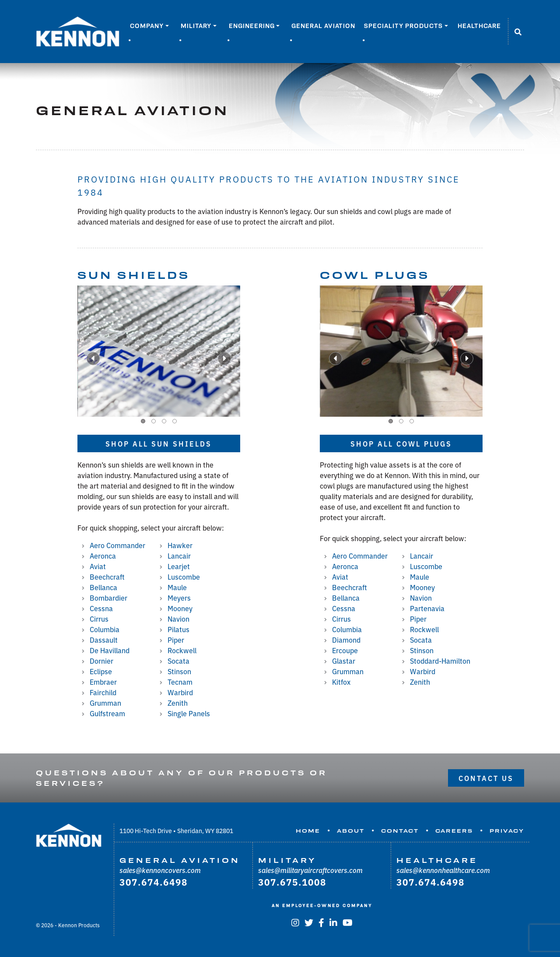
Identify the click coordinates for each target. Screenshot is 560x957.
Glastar (344, 661)
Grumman (105, 703)
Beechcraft (107, 577)
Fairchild (103, 692)
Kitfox (341, 682)
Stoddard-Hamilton (440, 661)
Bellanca (103, 587)
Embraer (103, 682)
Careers (454, 831)
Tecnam (180, 682)
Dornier (101, 661)
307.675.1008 (292, 882)
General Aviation (323, 26)
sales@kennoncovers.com (160, 870)
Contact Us (486, 778)
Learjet (179, 566)
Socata (178, 661)
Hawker (180, 545)
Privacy (507, 831)
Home (308, 831)
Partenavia (427, 608)
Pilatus (178, 629)
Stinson (179, 671)
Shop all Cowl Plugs (401, 443)
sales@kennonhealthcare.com (443, 870)
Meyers (179, 598)
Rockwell (182, 650)
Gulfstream (107, 713)
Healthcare (479, 26)
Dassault (104, 640)
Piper (176, 640)
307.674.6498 (154, 882)
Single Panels (189, 713)
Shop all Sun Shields (159, 443)
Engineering (252, 26)
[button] (143, 421)
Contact (400, 831)
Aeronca (103, 556)
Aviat (98, 566)
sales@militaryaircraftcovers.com (310, 870)
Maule (177, 587)
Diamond (346, 640)
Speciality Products (403, 26)
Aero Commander (117, 545)
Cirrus (99, 619)
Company (147, 26)
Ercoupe (345, 650)
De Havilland (110, 650)
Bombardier (108, 598)
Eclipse (101, 671)
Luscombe (184, 577)
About (351, 831)
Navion (178, 619)
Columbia (105, 629)
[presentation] (93, 359)
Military (196, 26)
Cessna (101, 608)
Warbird (180, 692)
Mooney (180, 608)
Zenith (178, 703)
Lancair (179, 556)
